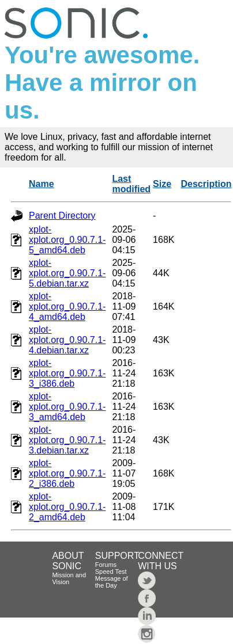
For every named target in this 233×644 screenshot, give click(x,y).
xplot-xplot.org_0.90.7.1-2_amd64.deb (67, 507)
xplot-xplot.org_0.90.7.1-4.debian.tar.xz (67, 340)
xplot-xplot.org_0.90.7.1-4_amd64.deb (67, 306)
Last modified (131, 184)
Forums (106, 565)
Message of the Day (112, 582)
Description (206, 184)
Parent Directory (62, 216)
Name (42, 184)
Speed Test (111, 571)
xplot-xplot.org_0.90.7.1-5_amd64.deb (67, 240)
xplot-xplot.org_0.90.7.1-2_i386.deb (67, 473)
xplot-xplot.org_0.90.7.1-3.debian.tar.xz (67, 440)
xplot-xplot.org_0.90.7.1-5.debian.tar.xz (67, 273)
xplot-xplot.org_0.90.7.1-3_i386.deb (67, 373)
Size (162, 184)
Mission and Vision (69, 578)
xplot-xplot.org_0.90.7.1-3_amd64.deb (67, 407)
